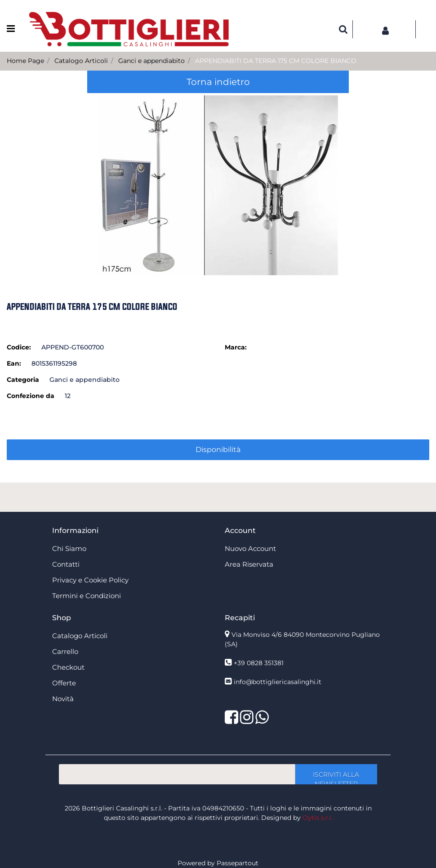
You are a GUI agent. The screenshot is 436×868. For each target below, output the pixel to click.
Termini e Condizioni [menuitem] (87, 596)
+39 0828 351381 (259, 663)
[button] (218, 185)
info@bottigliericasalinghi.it (278, 682)
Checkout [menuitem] (68, 667)
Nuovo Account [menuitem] (250, 548)
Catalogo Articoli (81, 61)
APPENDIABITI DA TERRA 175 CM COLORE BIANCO (276, 61)
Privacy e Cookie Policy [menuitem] (90, 580)
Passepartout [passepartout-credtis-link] (238, 863)
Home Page (25, 61)
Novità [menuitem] (63, 699)
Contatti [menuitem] (66, 564)
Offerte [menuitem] (64, 683)
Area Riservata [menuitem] (249, 564)
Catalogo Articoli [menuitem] (80, 636)
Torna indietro (218, 82)
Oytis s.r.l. (318, 818)
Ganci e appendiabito (151, 61)
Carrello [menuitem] (65, 651)
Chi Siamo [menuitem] (69, 548)
